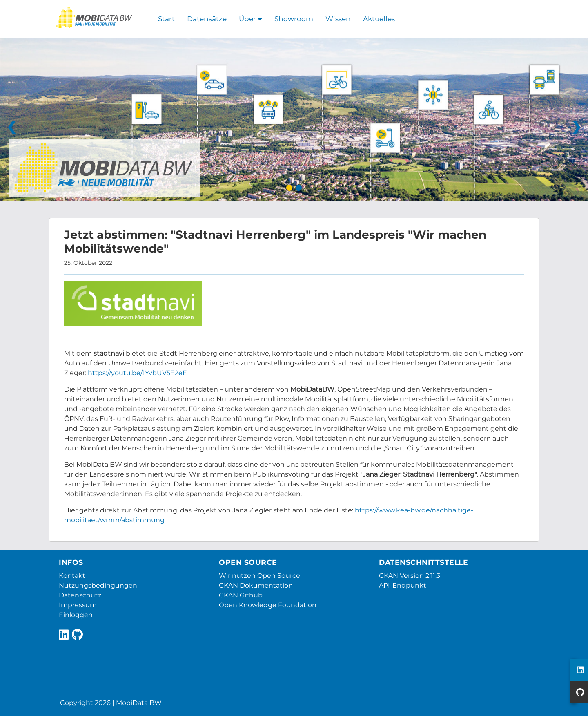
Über (251, 19)
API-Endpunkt (403, 585)
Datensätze (207, 19)
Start (166, 19)
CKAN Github (241, 595)
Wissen (338, 19)
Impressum (78, 605)
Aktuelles (379, 19)
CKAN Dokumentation (256, 585)
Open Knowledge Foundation (268, 605)
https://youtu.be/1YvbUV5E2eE (137, 373)
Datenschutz (80, 595)
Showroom (294, 19)
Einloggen (76, 615)
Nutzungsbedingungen (98, 585)
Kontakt (72, 576)
